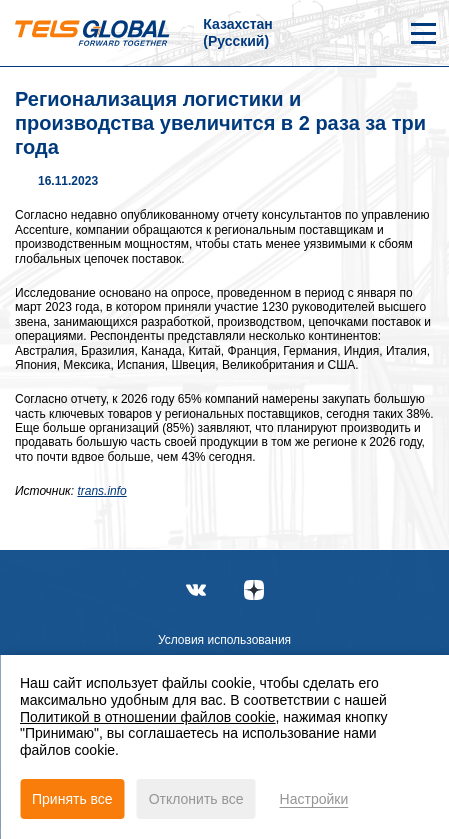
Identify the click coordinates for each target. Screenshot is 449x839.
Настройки (314, 799)
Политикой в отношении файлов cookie (148, 717)
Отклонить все (196, 799)
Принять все (72, 799)
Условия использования (224, 640)
